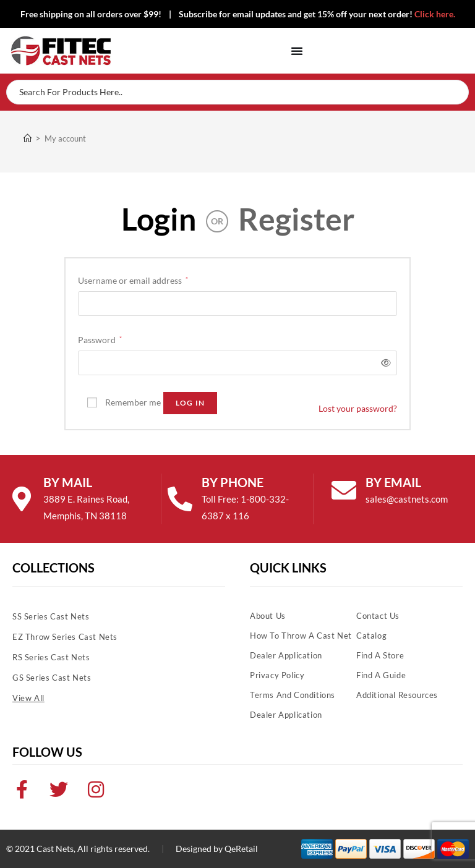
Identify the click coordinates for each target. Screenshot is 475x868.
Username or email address (133, 279)
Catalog (371, 636)
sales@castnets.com (407, 499)
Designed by (199, 849)
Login (159, 219)
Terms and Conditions (293, 695)
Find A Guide (381, 675)
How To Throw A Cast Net (301, 636)
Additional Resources (397, 695)
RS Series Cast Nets (51, 657)
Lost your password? (358, 408)
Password (100, 338)
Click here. (435, 14)
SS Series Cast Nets (51, 616)
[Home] (28, 138)
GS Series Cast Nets (52, 678)
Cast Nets (55, 849)
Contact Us (378, 616)
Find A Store (380, 655)
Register (296, 219)
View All (28, 698)
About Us (268, 616)
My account (65, 138)
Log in (190, 403)
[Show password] (384, 363)
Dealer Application (286, 655)
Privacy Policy (277, 675)
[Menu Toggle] (297, 51)
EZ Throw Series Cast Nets (65, 637)
